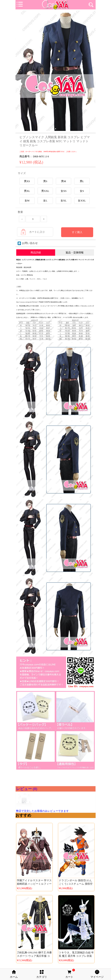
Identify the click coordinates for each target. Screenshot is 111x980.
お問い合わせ (28, 243)
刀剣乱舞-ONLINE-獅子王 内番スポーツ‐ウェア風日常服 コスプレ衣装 (34, 956)
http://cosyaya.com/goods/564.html (27, 302)
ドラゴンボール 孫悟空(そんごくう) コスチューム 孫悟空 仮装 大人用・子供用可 (76, 884)
